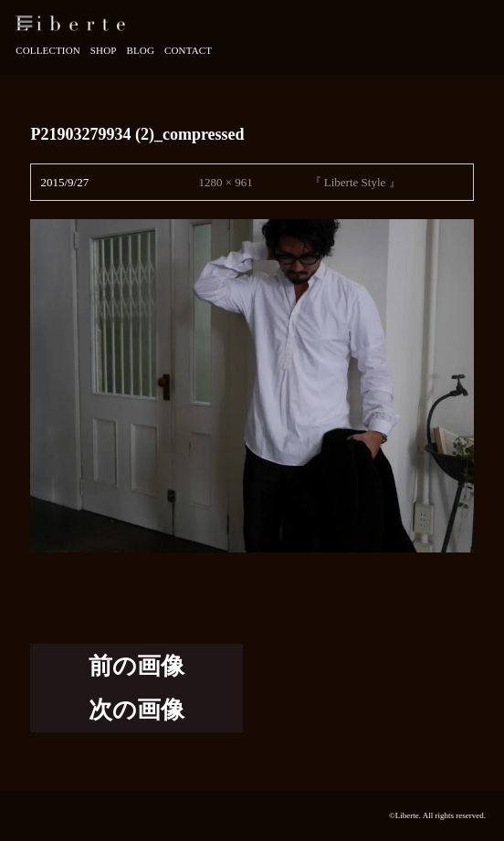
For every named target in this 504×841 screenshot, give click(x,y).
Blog (140, 50)
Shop (104, 50)
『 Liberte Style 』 (355, 182)
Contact (188, 50)
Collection (48, 50)
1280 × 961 (225, 182)
